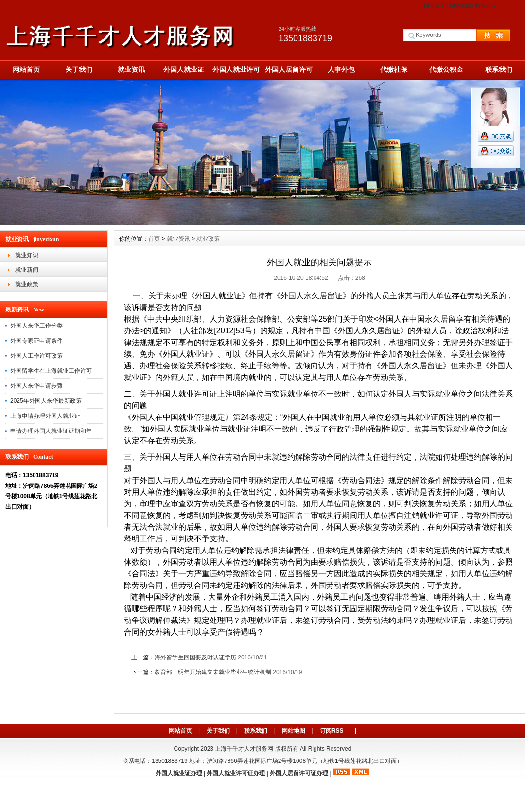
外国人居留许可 (289, 69)
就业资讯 (131, 69)
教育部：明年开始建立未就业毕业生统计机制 (213, 672)
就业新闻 (27, 270)
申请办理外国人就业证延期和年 (51, 431)
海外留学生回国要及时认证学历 (195, 657)
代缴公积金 (446, 69)
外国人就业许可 (236, 69)
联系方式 (486, 5)
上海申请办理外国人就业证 (45, 416)
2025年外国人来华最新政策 (46, 401)
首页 (154, 239)
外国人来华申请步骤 (36, 386)
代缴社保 (394, 69)
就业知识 (27, 255)
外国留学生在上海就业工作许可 (51, 371)
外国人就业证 (184, 69)
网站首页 (435, 5)
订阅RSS (332, 731)
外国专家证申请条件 (36, 341)
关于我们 (79, 69)
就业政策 (27, 284)
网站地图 (460, 5)
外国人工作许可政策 (36, 356)
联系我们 (499, 69)
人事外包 (341, 69)
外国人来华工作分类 (36, 326)
